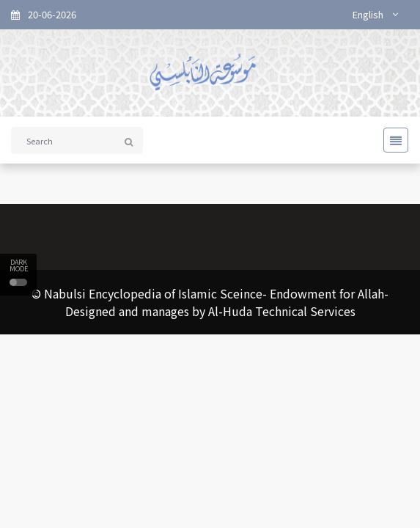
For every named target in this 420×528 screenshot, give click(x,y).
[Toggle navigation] (391, 140)
